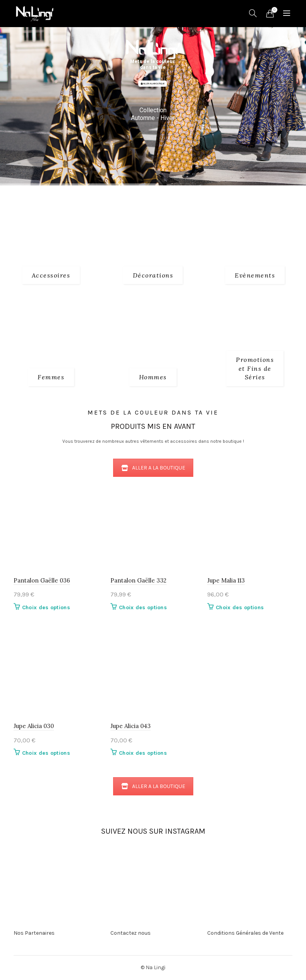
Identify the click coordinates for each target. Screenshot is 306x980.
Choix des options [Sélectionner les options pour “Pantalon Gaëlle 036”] (46, 607)
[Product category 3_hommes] (153, 377)
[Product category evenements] (255, 275)
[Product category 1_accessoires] (51, 275)
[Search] (253, 13)
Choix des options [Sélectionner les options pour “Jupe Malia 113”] (240, 607)
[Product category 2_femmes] (51, 377)
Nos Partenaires (34, 933)
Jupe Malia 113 (226, 580)
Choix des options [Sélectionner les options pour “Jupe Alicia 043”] (143, 753)
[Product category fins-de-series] (255, 368)
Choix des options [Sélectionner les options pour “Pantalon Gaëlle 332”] (143, 607)
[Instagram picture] (82, 857)
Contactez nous (131, 933)
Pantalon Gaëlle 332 (138, 580)
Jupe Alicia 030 (34, 726)
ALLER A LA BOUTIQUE (153, 84)
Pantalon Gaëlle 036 (42, 580)
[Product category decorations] (153, 275)
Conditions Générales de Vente (245, 933)
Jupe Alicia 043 (131, 726)
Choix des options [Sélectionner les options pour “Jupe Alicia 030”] (46, 753)
